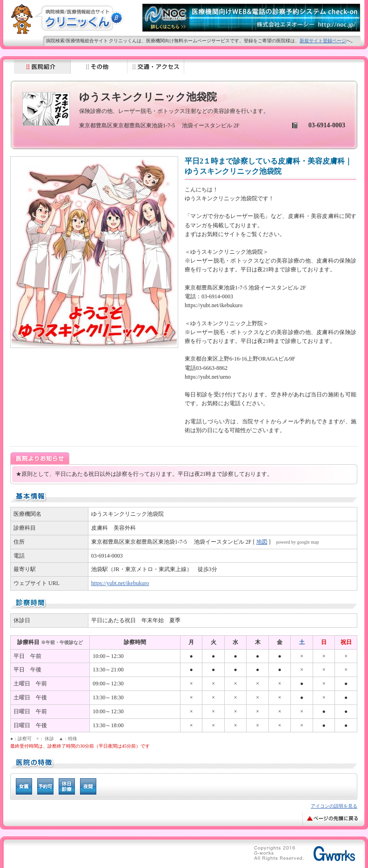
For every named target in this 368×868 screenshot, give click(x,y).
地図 (262, 542)
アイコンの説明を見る (334, 806)
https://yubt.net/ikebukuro (120, 583)
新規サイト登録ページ (323, 41)
